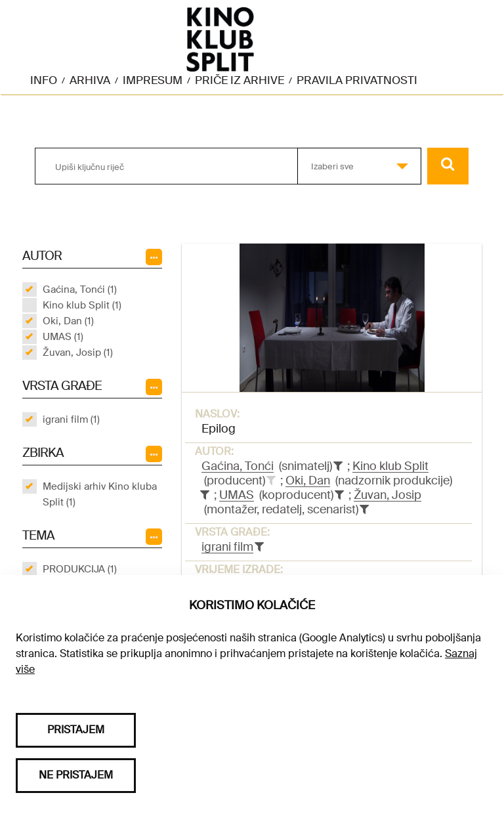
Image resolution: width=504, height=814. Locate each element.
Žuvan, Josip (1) (78, 353)
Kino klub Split (390, 466)
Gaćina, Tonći (238, 466)
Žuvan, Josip (388, 495)
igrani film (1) (71, 419)
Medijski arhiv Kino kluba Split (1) (100, 494)
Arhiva (90, 80)
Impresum (153, 80)
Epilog (219, 429)
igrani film (227, 547)
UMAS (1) (63, 337)
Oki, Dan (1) (68, 321)
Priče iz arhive (240, 80)
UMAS (237, 495)
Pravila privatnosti (357, 80)
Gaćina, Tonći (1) (80, 289)
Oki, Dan (308, 481)
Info (44, 80)
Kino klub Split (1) (82, 305)
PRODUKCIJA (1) (80, 569)
